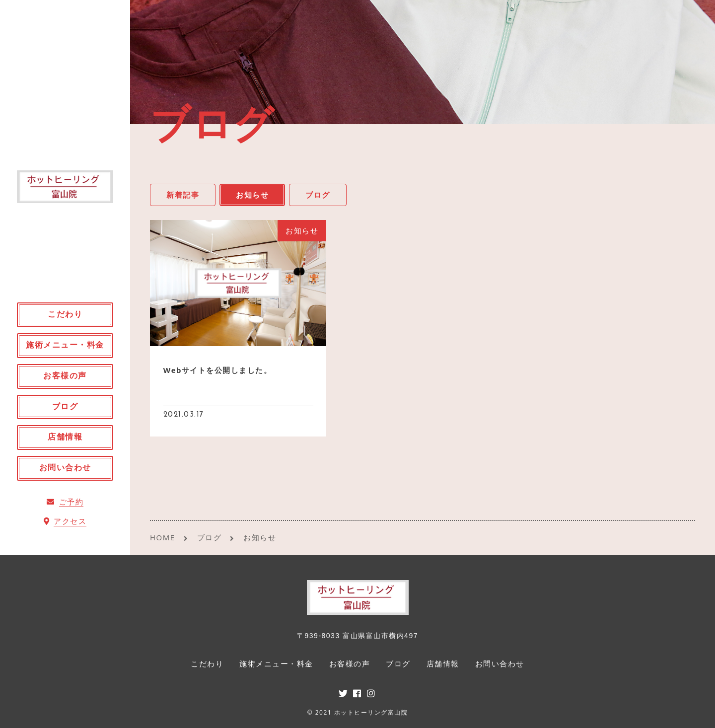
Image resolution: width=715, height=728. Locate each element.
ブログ (318, 195)
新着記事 (183, 195)
